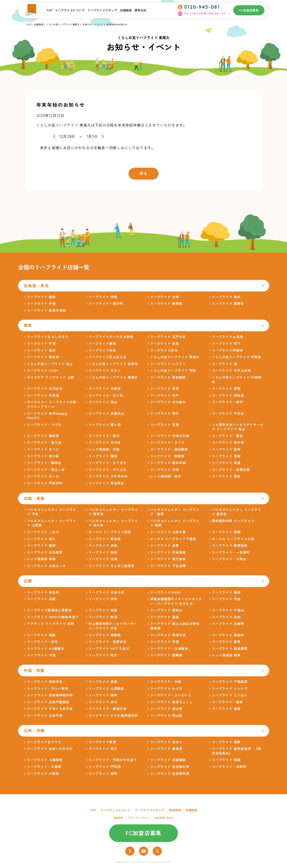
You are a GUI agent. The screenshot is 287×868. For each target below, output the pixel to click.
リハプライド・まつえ (167, 443)
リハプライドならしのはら (48, 337)
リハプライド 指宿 (226, 760)
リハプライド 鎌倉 (103, 456)
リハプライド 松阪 (103, 610)
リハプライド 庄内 (226, 617)
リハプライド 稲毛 (226, 476)
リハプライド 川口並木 (168, 402)
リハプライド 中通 (41, 304)
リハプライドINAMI (166, 592)
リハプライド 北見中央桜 (46, 311)
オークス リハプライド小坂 (233, 539)
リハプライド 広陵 (41, 599)
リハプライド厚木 (164, 350)
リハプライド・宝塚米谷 (108, 642)
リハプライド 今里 (41, 655)
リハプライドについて (70, 10)
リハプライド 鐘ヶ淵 (105, 425)
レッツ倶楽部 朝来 (226, 655)
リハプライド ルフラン (168, 364)
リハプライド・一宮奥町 (231, 552)
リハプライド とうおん (230, 695)
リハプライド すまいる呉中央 (50, 709)
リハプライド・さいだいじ (171, 695)
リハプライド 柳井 (103, 695)
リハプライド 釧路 (41, 297)
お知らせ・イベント (93, 25)
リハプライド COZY (43, 371)
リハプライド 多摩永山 (106, 414)
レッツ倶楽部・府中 (166, 476)
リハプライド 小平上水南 (231, 371)
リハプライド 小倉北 (43, 774)
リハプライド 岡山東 (166, 709)
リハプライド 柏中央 (228, 443)
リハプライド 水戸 (165, 396)
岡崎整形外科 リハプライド (233, 521)
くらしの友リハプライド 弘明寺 (113, 364)
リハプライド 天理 (165, 642)
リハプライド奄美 (102, 742)
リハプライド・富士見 (44, 443)
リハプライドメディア (102, 10)
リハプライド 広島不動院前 (48, 702)
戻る (143, 173)
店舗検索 (126, 10)
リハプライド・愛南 (227, 702)
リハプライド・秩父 (104, 436)
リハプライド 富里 (165, 425)
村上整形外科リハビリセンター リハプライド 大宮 (113, 626)
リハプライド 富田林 (228, 635)
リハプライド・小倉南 (44, 767)
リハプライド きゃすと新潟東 (112, 566)
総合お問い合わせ (164, 818)
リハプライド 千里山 (228, 610)
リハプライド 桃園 (226, 532)
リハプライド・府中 (227, 402)
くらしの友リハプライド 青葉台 (113, 377)
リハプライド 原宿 (226, 389)
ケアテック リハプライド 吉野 (51, 624)
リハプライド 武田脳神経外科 (50, 695)
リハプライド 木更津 (105, 389)
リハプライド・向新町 (229, 767)
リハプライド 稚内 (226, 297)
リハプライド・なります (108, 463)
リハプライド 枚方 (103, 655)
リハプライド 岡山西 (166, 716)
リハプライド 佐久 (41, 539)
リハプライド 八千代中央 (108, 476)
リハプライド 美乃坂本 (168, 559)
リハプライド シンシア (230, 689)
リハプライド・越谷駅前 (169, 449)
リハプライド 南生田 (43, 357)
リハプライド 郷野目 (228, 304)
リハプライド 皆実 (103, 682)
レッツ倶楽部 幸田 (41, 559)
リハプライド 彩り (226, 344)
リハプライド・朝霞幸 (167, 456)
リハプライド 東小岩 (43, 456)
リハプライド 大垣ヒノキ (46, 566)
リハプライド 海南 (41, 635)
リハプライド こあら (43, 532)
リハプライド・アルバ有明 (48, 689)
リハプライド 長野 (165, 546)
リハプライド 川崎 (165, 470)
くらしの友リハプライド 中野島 (237, 357)
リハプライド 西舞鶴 (166, 655)
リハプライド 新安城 (105, 539)
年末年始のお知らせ (117, 25)
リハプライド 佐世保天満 (170, 774)
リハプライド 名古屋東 (45, 552)
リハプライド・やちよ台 (108, 470)
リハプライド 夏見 (165, 389)
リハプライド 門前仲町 (45, 483)
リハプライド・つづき (44, 425)
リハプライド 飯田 (41, 546)
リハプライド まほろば (106, 592)
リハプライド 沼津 (103, 559)
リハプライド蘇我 (102, 344)
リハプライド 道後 (226, 709)
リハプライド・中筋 (166, 682)
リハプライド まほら (166, 742)
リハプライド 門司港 (105, 767)
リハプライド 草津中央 (168, 635)
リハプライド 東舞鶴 (105, 635)
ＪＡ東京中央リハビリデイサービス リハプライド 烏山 (238, 427)
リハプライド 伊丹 (103, 599)
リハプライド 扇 (225, 364)
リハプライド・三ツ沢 (106, 396)
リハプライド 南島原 (166, 749)
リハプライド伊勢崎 (227, 350)
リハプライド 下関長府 (230, 682)
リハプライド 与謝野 (228, 624)
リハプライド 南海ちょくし (172, 702)
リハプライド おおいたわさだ (50, 749)
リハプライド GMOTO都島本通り (53, 617)
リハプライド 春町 (103, 774)
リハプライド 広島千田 (45, 716)
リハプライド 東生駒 (43, 592)
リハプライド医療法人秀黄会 (49, 610)
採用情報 (175, 810)
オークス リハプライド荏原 (110, 532)
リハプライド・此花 (42, 642)
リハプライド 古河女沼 (45, 389)
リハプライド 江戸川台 (168, 337)
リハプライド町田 (102, 350)
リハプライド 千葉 (41, 344)
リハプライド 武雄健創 (168, 760)
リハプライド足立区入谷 (108, 357)
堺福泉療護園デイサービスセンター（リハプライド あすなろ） (176, 601)
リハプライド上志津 (227, 337)
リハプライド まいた (43, 476)
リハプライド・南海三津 (108, 709)
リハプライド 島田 (103, 552)
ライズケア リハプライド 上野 (51, 377)
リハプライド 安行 (41, 350)
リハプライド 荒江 (103, 749)
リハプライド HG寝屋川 (46, 649)
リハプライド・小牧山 (229, 559)
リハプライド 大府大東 (168, 532)
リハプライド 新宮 (103, 617)
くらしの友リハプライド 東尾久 (63, 25)
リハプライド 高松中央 (45, 682)
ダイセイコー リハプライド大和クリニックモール (52, 404)
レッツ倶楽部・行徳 (104, 449)
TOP (49, 10)
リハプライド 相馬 (103, 297)
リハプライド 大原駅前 (106, 689)
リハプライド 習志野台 (106, 483)
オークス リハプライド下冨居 (173, 539)
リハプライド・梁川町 (106, 304)
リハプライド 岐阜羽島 (168, 552)
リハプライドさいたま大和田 (111, 337)
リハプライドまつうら (44, 742)
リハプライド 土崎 (165, 297)
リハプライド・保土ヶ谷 (46, 470)
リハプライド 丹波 (226, 599)
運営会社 (140, 10)
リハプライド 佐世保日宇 (170, 767)
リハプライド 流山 (103, 402)
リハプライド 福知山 (166, 610)
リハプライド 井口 (103, 702)
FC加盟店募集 (249, 10)
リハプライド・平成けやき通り (113, 760)
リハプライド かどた (166, 689)
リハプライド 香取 (226, 456)
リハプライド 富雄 (165, 617)
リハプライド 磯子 (165, 414)
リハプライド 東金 (226, 463)
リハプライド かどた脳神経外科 (113, 716)
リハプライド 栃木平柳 (168, 463)
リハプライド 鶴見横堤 (230, 649)
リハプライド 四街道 (228, 396)
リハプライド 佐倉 (165, 344)
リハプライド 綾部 (226, 592)
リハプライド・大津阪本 (169, 649)
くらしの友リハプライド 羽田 (173, 371)
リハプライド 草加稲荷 (168, 377)
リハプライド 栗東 (226, 642)
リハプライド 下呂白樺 (168, 566)
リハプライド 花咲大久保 (170, 436)
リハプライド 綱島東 (43, 436)
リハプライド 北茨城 (43, 396)
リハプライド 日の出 (105, 443)
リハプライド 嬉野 (226, 742)
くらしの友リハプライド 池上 (50, 364)
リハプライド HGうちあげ (109, 649)
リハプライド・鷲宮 (227, 436)
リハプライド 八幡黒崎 (45, 760)
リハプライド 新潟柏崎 (230, 546)
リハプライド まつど (43, 449)
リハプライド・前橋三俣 (231, 470)
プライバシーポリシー (139, 818)
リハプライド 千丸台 (228, 414)
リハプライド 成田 (226, 449)
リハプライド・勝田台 (44, 463)
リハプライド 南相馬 (166, 304)
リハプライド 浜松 (103, 546)
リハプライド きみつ (105, 371)
